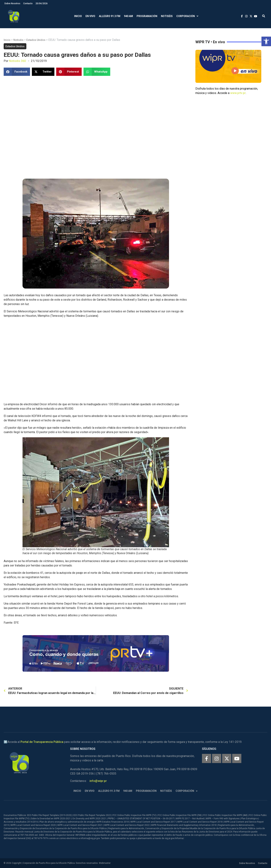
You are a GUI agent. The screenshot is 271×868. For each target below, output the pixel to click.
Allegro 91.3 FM (110, 16)
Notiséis (167, 16)
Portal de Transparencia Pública (42, 742)
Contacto (28, 3)
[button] (266, 41)
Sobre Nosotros (12, 3)
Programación (147, 16)
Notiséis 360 (17, 61)
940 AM (128, 16)
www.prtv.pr (238, 93)
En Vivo (90, 16)
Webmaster (105, 863)
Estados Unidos (36, 40)
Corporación (187, 16)
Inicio (78, 16)
